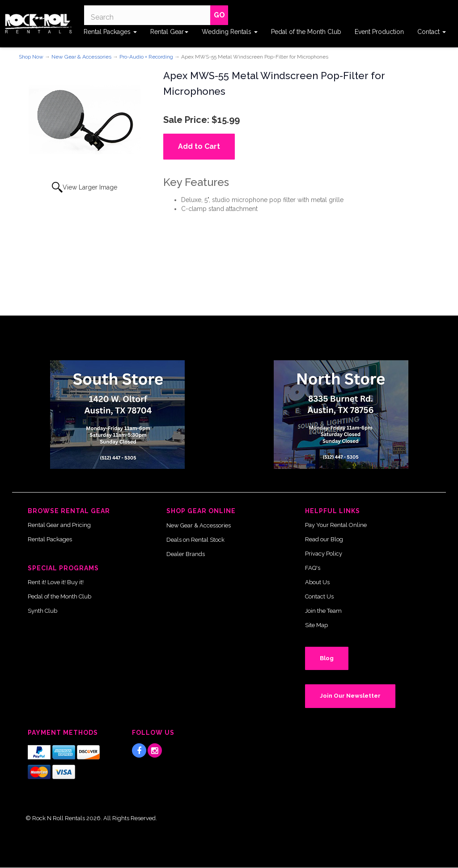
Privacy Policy (324, 554)
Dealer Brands (186, 554)
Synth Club (42, 611)
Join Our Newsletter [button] (350, 696)
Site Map (316, 625)
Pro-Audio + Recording (146, 57)
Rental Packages (110, 32)
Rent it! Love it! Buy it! (56, 582)
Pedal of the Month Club (306, 32)
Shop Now (31, 57)
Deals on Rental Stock (195, 540)
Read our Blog (324, 539)
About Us (317, 582)
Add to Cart (199, 146)
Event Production (379, 32)
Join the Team (323, 611)
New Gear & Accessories (81, 57)
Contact (432, 32)
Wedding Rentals (230, 32)
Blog (327, 658)
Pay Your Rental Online (336, 525)
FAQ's (313, 568)
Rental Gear (169, 32)
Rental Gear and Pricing (59, 525)
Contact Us (319, 596)
